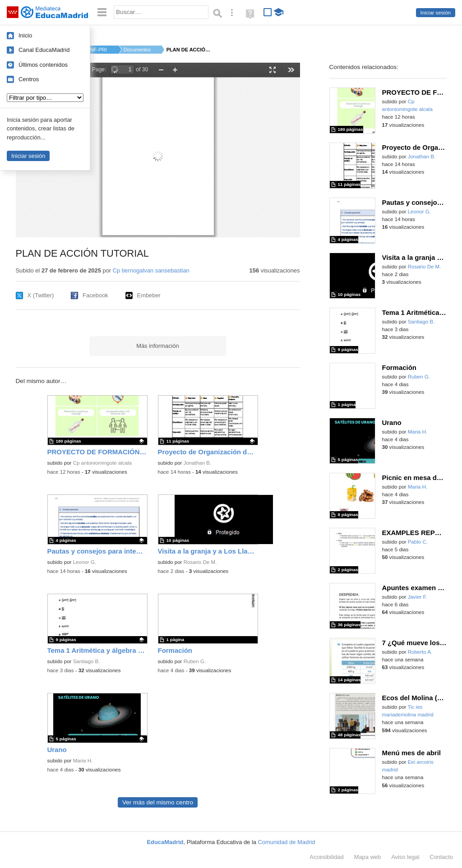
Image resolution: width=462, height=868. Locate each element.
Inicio (25, 35)
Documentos (137, 50)
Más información (158, 346)
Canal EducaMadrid (44, 50)
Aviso (405, 857)
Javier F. (418, 597)
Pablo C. (418, 542)
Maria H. (83, 761)
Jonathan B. (198, 463)
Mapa (368, 857)
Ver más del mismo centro (158, 802)
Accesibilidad (326, 857)
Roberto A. (420, 652)
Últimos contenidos (43, 65)
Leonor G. (85, 562)
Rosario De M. (200, 562)
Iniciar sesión (436, 13)
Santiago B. (87, 661)
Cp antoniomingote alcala (102, 463)
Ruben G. (195, 661)
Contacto (441, 857)
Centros (29, 79)
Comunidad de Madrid (287, 842)
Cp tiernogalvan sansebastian (151, 270)
